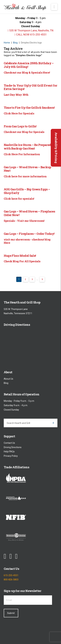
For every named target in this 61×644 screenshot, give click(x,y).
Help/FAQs (9, 452)
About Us (8, 379)
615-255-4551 (11, 575)
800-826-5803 (11, 580)
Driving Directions (13, 447)
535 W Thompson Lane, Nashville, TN (30, 30)
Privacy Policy (11, 456)
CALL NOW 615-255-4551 (30, 34)
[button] (54, 7)
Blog (6, 383)
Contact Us (9, 443)
